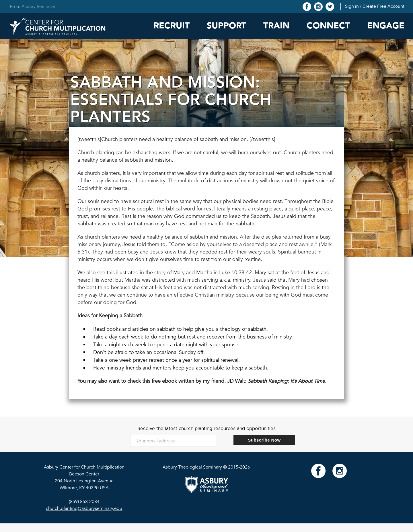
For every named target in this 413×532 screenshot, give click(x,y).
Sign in (352, 6)
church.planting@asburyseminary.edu (84, 508)
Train (276, 26)
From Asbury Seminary (33, 7)
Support (226, 26)
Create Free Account (383, 6)
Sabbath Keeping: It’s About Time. (287, 381)
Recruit (172, 26)
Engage (386, 26)
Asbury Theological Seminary (192, 467)
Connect (328, 26)
